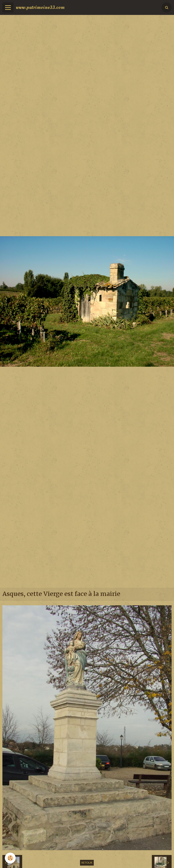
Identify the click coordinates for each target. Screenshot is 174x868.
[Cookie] (10, 858)
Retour (87, 863)
